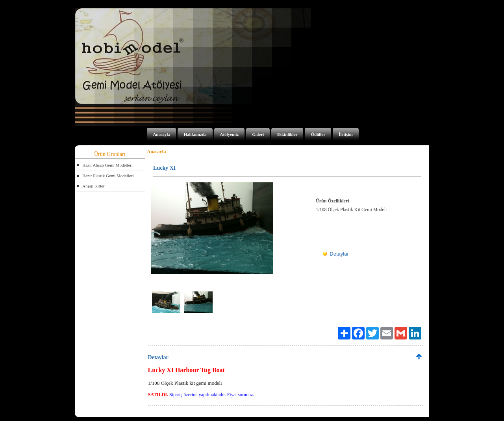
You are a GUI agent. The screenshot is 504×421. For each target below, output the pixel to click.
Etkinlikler (287, 134)
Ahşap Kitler (94, 186)
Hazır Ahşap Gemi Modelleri (107, 165)
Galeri (258, 134)
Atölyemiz (230, 134)
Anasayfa (161, 134)
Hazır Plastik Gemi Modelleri (108, 176)
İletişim (346, 134)
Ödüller (318, 134)
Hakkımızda (195, 134)
